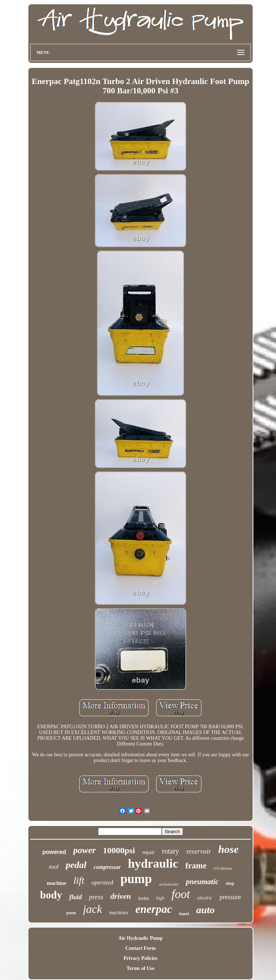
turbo (144, 898)
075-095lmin (223, 868)
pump (136, 879)
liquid (184, 914)
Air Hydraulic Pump (140, 938)
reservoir (199, 851)
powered (54, 852)
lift (79, 881)
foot (181, 894)
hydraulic (153, 863)
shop (230, 883)
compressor (107, 867)
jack (93, 909)
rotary (171, 851)
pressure (230, 897)
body (51, 895)
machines (119, 913)
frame (196, 866)
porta (71, 913)
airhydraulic (169, 884)
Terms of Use (141, 968)
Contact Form (141, 948)
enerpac (154, 909)
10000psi (119, 850)
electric (205, 898)
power (85, 850)
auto (205, 910)
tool (54, 867)
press (96, 897)
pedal (76, 865)
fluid (76, 897)
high (160, 898)
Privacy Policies (141, 958)
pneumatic (202, 882)
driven (121, 896)
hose (228, 849)
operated (102, 883)
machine (56, 883)
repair (149, 852)
